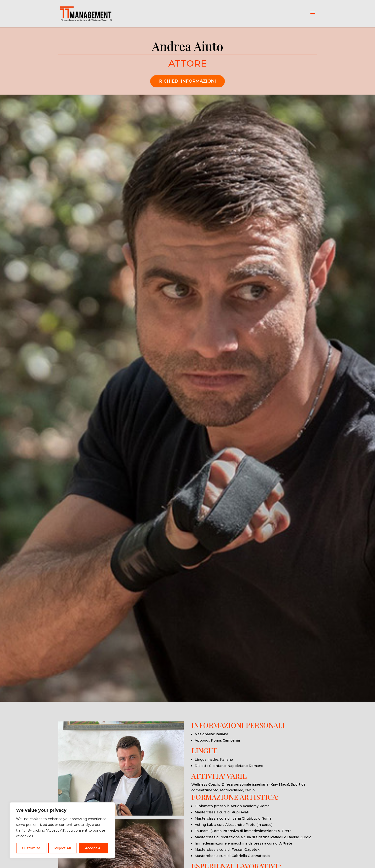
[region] (62, 830)
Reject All (63, 848)
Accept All (94, 848)
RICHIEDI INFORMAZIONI (187, 81)
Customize (31, 848)
